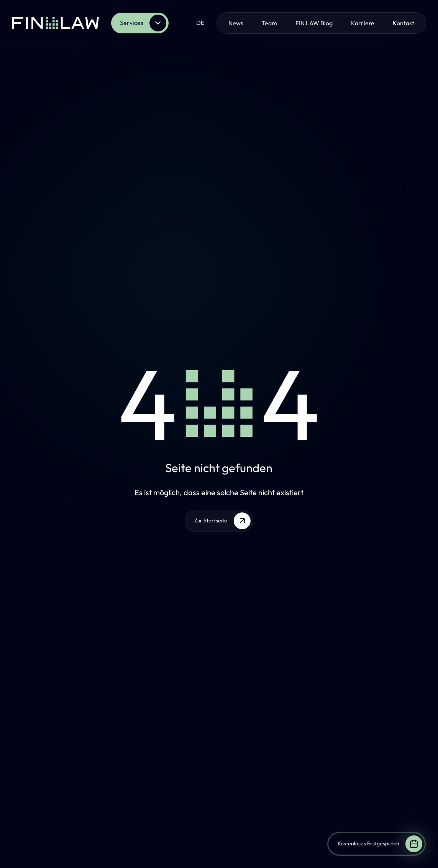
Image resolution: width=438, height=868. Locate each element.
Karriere (363, 23)
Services (143, 23)
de (200, 23)
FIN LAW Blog (314, 23)
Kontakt (404, 23)
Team (269, 23)
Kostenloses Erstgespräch (380, 844)
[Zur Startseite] (56, 23)
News (236, 23)
